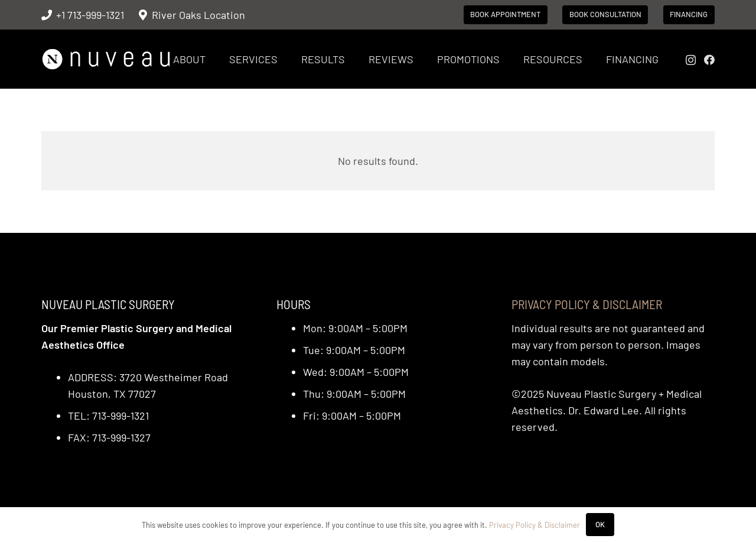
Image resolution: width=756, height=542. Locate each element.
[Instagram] (691, 60)
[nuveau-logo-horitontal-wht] (106, 59)
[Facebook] (709, 60)
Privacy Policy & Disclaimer (587, 304)
